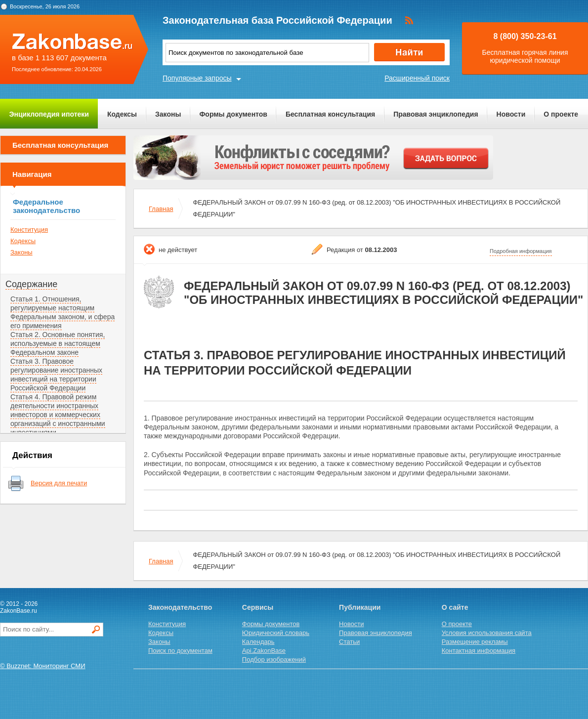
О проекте (561, 114)
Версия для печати (59, 483)
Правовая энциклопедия (436, 114)
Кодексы (122, 114)
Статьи (349, 642)
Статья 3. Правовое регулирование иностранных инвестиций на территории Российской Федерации (56, 375)
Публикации (360, 607)
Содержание (31, 284)
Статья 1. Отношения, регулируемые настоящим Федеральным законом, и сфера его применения (63, 312)
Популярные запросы (197, 78)
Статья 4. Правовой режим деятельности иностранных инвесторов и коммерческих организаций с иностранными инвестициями (58, 415)
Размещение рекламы (475, 642)
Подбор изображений (274, 659)
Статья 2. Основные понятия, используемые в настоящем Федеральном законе (58, 343)
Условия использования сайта (487, 633)
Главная (161, 209)
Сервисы (258, 607)
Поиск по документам (180, 651)
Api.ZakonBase (264, 651)
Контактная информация (479, 651)
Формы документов (233, 114)
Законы (168, 114)
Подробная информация (521, 251)
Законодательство (180, 607)
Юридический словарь (276, 633)
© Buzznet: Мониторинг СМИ (43, 666)
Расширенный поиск (417, 78)
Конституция (29, 230)
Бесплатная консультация (330, 114)
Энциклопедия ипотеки (49, 114)
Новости (511, 114)
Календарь (258, 642)
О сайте (455, 607)
